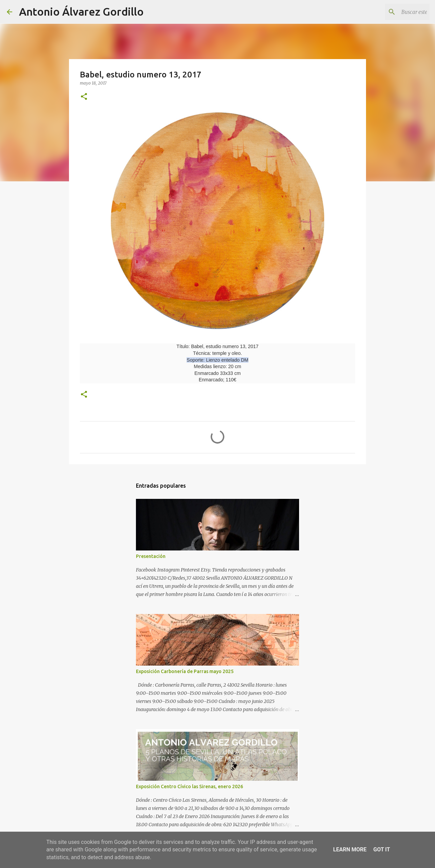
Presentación (151, 556)
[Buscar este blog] (394, 12)
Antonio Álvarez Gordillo (81, 12)
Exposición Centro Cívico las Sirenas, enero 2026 (189, 786)
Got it (381, 849)
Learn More (350, 849)
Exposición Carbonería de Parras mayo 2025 (185, 671)
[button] (84, 97)
